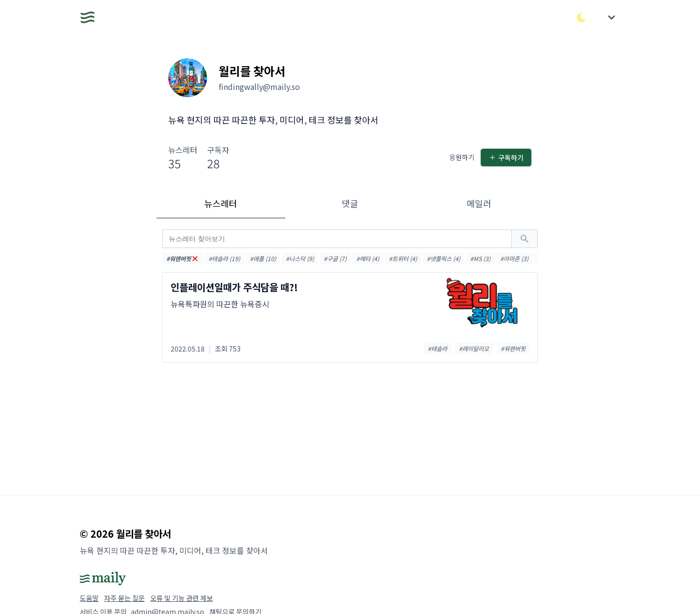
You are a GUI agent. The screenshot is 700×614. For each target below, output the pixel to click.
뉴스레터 (221, 203)
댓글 (350, 203)
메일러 (479, 203)
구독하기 (506, 158)
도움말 (89, 598)
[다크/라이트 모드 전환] (581, 18)
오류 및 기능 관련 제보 (182, 598)
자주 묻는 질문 (124, 598)
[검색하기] (525, 239)
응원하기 (462, 157)
